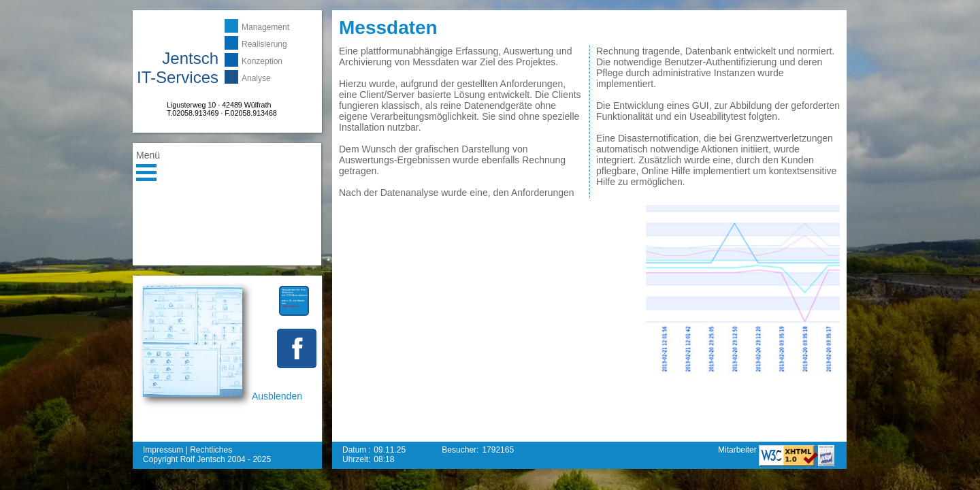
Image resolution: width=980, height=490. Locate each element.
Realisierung (264, 44)
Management (265, 27)
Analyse (256, 78)
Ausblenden (277, 396)
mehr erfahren (290, 306)
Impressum (163, 450)
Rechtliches (211, 450)
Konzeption (262, 61)
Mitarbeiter (738, 450)
